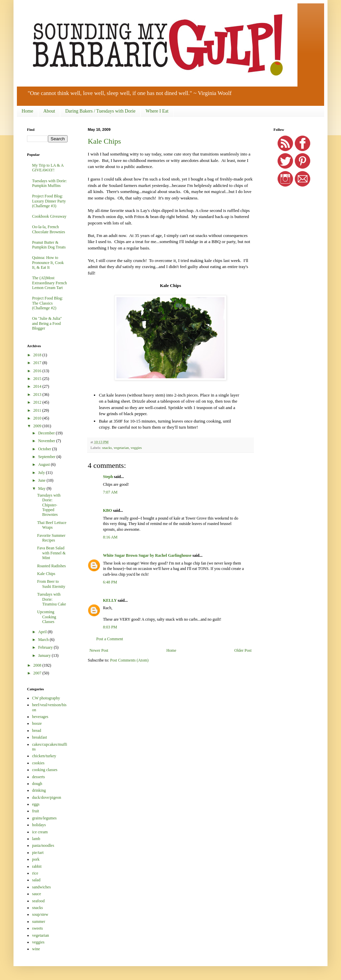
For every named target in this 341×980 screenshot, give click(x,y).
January (45, 655)
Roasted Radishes (51, 566)
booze (37, 723)
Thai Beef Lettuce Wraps (52, 525)
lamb (36, 839)
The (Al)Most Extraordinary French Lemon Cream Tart (49, 283)
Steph (108, 477)
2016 (38, 371)
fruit (36, 811)
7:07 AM (110, 492)
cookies (38, 763)
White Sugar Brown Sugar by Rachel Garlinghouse (147, 555)
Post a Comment (110, 639)
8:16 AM (110, 537)
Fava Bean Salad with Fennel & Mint (51, 553)
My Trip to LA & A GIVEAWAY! (48, 168)
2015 (38, 379)
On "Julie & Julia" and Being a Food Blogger (47, 323)
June (42, 480)
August (45, 464)
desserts (38, 777)
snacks (107, 448)
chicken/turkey (44, 756)
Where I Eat (157, 111)
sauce (37, 894)
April (43, 632)
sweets (37, 928)
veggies (136, 448)
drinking (39, 790)
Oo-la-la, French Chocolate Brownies (49, 229)
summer (39, 922)
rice (35, 873)
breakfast (40, 737)
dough (37, 784)
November (47, 441)
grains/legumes (44, 818)
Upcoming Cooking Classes (47, 617)
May (42, 488)
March (44, 640)
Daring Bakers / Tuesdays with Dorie (100, 111)
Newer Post (99, 650)
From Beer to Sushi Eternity (51, 584)
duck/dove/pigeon (47, 797)
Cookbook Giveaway (49, 216)
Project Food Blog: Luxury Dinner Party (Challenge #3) (49, 201)
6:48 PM (110, 582)
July (42, 473)
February (46, 647)
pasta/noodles (43, 845)
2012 (38, 402)
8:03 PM (110, 627)
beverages (40, 717)
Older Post (243, 650)
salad (36, 880)
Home (27, 111)
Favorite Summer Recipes (51, 538)
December (47, 433)
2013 (38, 395)
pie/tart (38, 853)
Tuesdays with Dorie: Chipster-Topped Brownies (49, 505)
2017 (38, 363)
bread (37, 731)
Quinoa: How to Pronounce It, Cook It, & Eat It (48, 262)
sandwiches (41, 887)
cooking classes (45, 770)
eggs (36, 804)
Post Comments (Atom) (129, 660)
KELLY (110, 600)
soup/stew (40, 914)
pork (36, 859)
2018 (38, 355)
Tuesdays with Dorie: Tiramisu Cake (52, 599)
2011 (38, 410)
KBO (108, 510)
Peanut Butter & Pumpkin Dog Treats (49, 245)
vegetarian (121, 448)
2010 (38, 418)
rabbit (37, 866)
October (45, 449)
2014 (38, 386)
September (47, 457)
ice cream (40, 832)
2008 (38, 665)
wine (36, 949)
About (49, 111)
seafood (38, 901)
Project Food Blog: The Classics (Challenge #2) (47, 303)
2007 (38, 673)
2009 (38, 426)
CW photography (46, 698)
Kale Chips (104, 141)
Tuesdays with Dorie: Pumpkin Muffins (49, 183)
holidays (39, 825)
